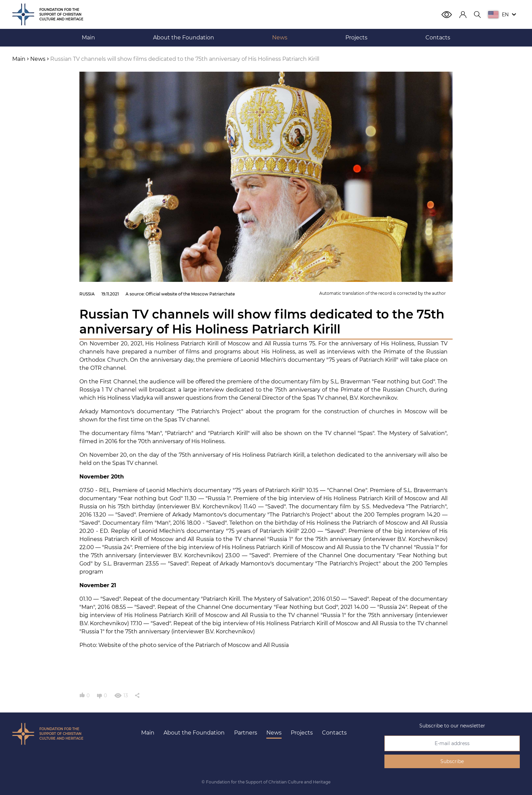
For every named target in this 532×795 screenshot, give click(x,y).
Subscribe (452, 761)
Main (148, 733)
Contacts (334, 733)
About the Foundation (194, 733)
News (274, 733)
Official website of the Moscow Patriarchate (190, 294)
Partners (246, 733)
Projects (302, 733)
